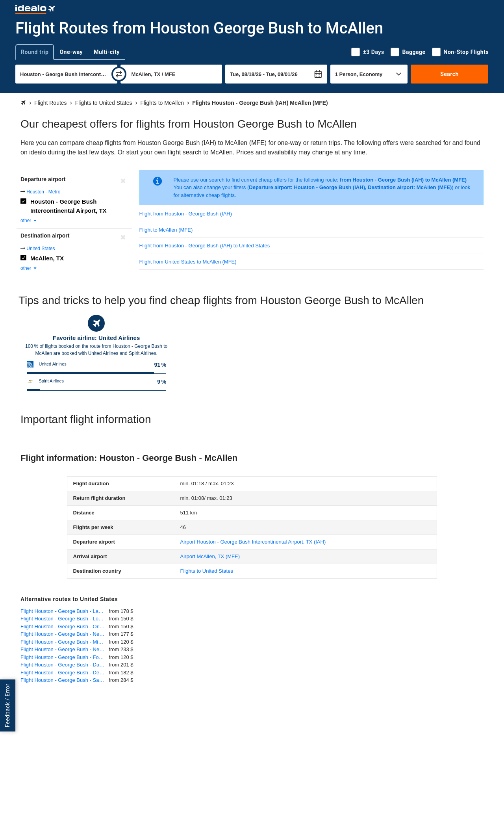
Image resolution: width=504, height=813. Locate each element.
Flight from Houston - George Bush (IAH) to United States (205, 246)
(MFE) (210, 556)
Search (449, 74)
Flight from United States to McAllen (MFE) (188, 262)
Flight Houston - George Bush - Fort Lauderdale (65, 657)
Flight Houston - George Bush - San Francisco (65, 680)
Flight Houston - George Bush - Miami (63, 642)
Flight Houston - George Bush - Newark (65, 634)
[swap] (119, 74)
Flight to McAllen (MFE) (166, 230)
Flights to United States (207, 571)
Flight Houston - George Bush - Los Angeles (65, 619)
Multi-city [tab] (107, 52)
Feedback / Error (7, 705)
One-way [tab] (71, 52)
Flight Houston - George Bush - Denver (65, 673)
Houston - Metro (43, 192)
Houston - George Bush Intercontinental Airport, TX (69, 206)
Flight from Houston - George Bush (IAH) (186, 214)
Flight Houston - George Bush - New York (65, 649)
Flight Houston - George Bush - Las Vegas (65, 611)
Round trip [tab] (35, 52)
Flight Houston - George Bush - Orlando (65, 626)
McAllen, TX (47, 258)
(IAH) (253, 542)
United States (41, 249)
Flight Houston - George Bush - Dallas (64, 665)
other (29, 221)
